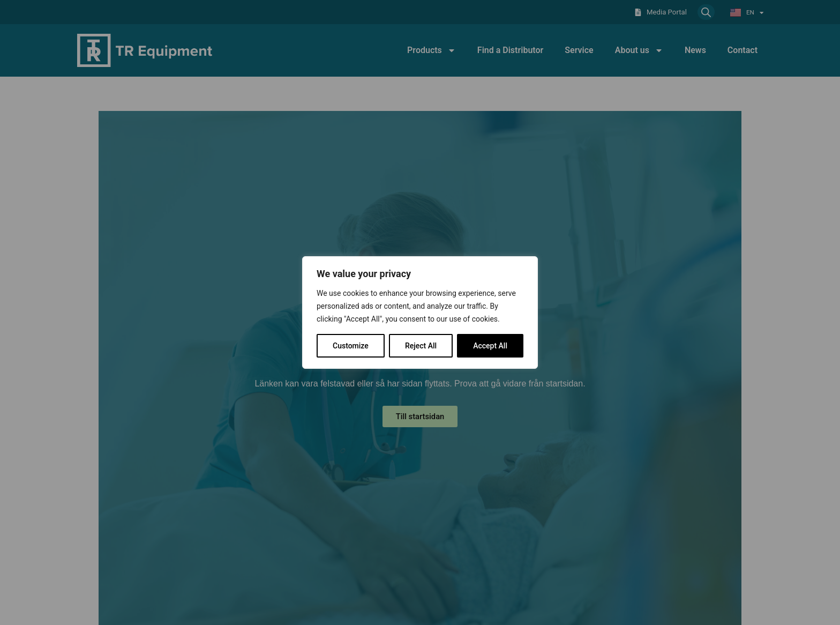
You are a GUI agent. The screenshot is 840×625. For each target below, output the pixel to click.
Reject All (421, 346)
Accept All (490, 346)
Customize (351, 346)
